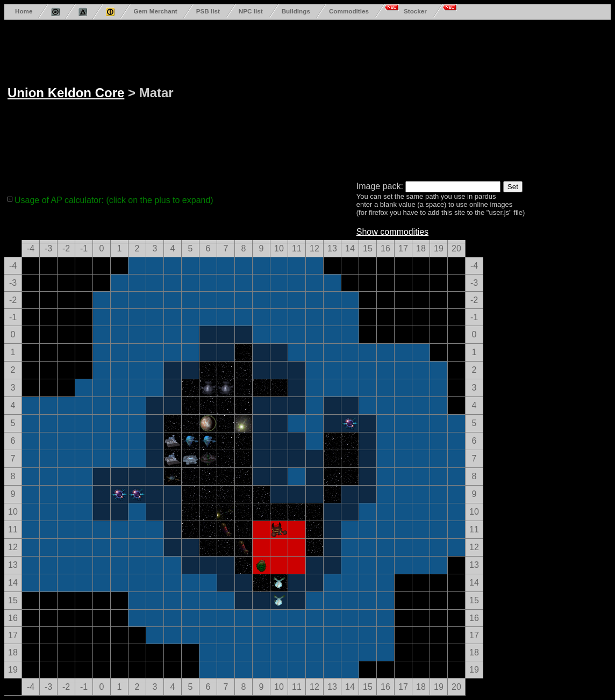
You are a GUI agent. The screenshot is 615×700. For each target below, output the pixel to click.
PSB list (208, 11)
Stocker (415, 11)
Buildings (296, 11)
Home (24, 11)
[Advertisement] (404, 98)
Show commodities (392, 232)
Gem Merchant (155, 11)
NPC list (251, 11)
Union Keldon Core (66, 93)
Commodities (349, 11)
